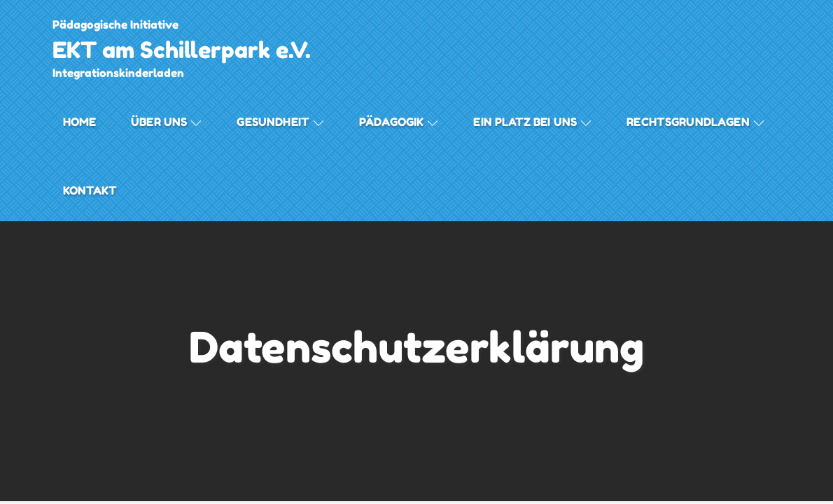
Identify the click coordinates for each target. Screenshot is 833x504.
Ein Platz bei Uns (532, 122)
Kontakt (90, 190)
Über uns (166, 122)
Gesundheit (280, 122)
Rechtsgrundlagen (695, 122)
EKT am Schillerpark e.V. (182, 50)
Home (80, 122)
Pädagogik (399, 122)
